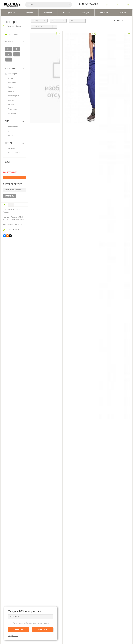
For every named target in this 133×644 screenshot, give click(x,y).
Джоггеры (12, 74)
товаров (128, 5)
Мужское (11, 13)
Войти (118, 5)
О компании (53, 563)
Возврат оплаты (7, 575)
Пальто (11, 91)
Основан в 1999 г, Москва (90, 613)
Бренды (85, 13)
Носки (10, 87)
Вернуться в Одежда (14, 26)
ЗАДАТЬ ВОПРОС (13, 230)
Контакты (52, 567)
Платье (11, 100)
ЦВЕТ (8, 162)
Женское (29, 13)
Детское (122, 13)
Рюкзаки (48, 13)
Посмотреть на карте (60, 616)
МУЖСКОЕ (43, 630)
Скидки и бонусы (54, 571)
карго (10, 131)
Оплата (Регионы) (8, 567)
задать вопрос (41, 461)
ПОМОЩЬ (5, 559)
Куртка (10, 78)
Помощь (107, 5)
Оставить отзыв (67, 502)
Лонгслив (12, 83)
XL (8, 59)
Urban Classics (14, 153)
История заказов (28, 567)
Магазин (104, 13)
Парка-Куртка (13, 96)
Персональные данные (56, 575)
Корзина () (25, 575)
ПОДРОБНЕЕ (127, 569)
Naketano (11, 148)
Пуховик (11, 105)
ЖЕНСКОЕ (19, 630)
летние (11, 135)
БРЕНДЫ (9, 143)
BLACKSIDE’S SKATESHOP (58, 559)
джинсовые (13, 126)
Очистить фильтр (14, 35)
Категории (11, 68)
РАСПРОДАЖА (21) (11, 172)
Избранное (26, 571)
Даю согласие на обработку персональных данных (31, 623)
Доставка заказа (7, 563)
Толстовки (12, 109)
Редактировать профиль (30, 563)
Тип (7, 121)
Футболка (12, 113)
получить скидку (12, 184)
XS (8, 49)
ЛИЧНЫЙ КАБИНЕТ (28, 559)
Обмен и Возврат (8, 571)
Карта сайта (84, 617)
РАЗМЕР (9, 42)
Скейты (67, 13)
